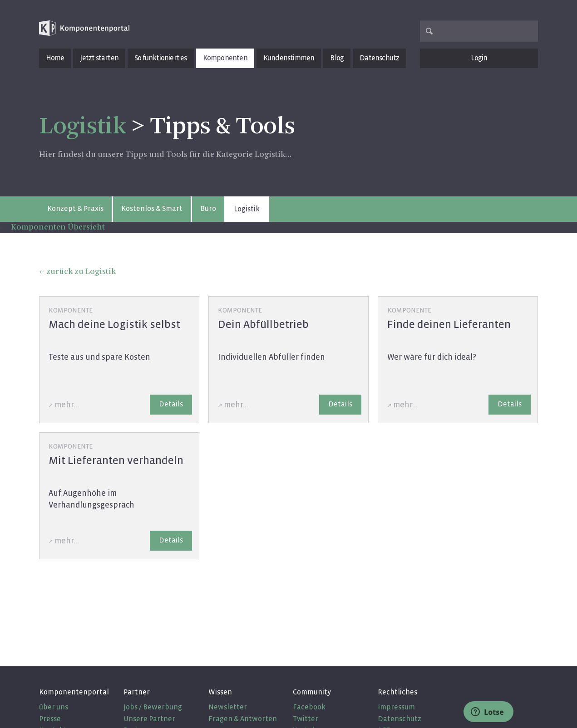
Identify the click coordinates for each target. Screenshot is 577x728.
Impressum (396, 707)
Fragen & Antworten (243, 719)
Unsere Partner (149, 719)
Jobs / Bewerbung (153, 707)
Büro (208, 208)
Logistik (83, 127)
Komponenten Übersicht (58, 227)
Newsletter (228, 707)
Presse (50, 719)
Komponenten (225, 58)
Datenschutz (379, 58)
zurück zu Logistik (81, 272)
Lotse (487, 712)
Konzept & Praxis (75, 208)
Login (479, 58)
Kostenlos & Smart (152, 208)
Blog (337, 58)
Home (55, 58)
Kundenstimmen (289, 58)
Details (171, 404)
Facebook (309, 707)
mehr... (67, 405)
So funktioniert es (161, 58)
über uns (54, 707)
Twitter (306, 719)
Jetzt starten (99, 58)
